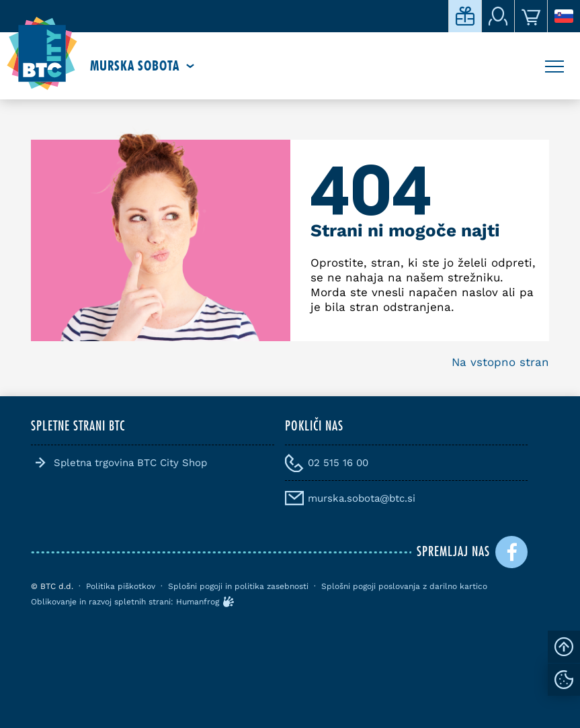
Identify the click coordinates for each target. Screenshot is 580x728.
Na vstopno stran (500, 362)
